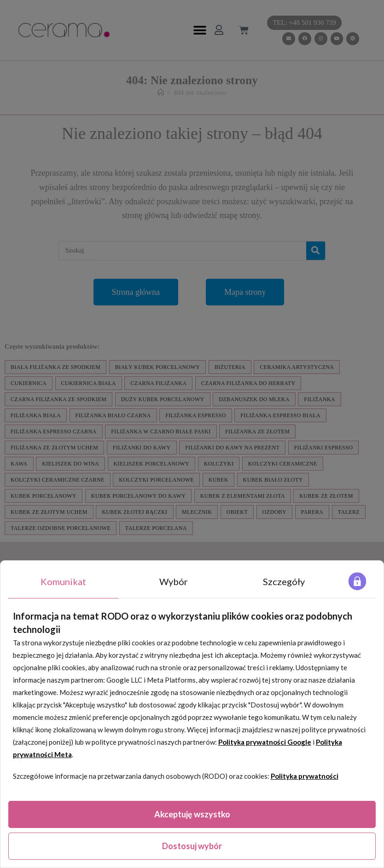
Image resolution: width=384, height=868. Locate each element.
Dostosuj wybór (192, 846)
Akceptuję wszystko (192, 814)
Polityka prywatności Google (265, 742)
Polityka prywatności (305, 776)
